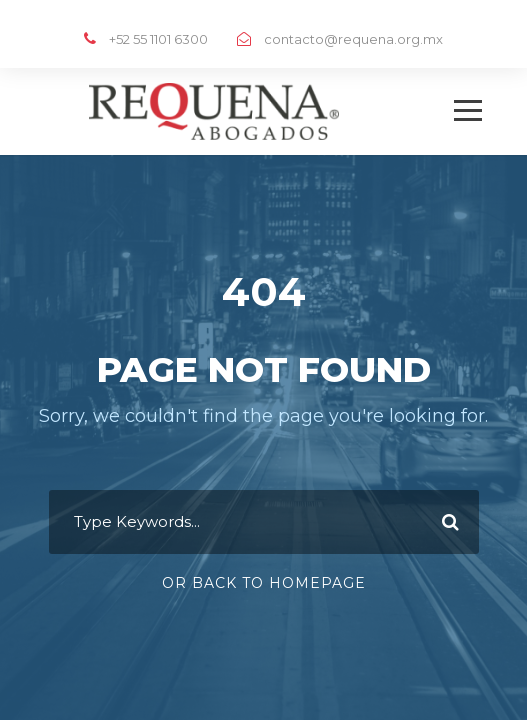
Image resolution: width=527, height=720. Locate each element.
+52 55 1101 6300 (158, 39)
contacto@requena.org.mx (353, 39)
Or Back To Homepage (264, 583)
